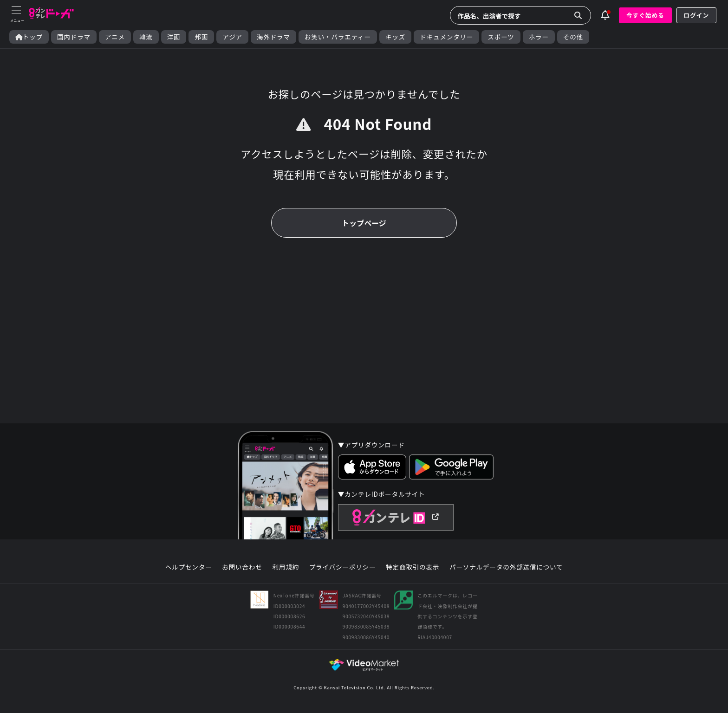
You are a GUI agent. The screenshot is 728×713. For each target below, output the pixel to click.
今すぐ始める (645, 15)
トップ (29, 37)
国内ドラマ (74, 37)
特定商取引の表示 (413, 567)
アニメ (115, 37)
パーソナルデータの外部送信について (506, 567)
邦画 (201, 37)
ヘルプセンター (189, 567)
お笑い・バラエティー (338, 37)
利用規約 (286, 567)
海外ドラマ (273, 37)
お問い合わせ (242, 567)
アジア (232, 37)
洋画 (174, 37)
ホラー (539, 37)
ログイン (696, 15)
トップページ (364, 223)
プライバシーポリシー (343, 567)
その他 (573, 37)
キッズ (395, 37)
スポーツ (501, 37)
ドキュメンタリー (446, 37)
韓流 (146, 37)
